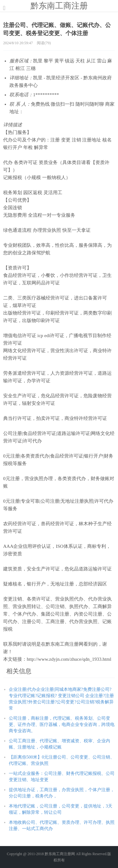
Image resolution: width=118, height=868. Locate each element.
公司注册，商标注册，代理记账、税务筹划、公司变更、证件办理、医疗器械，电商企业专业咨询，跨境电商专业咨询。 (62, 725)
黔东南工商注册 (59, 6)
